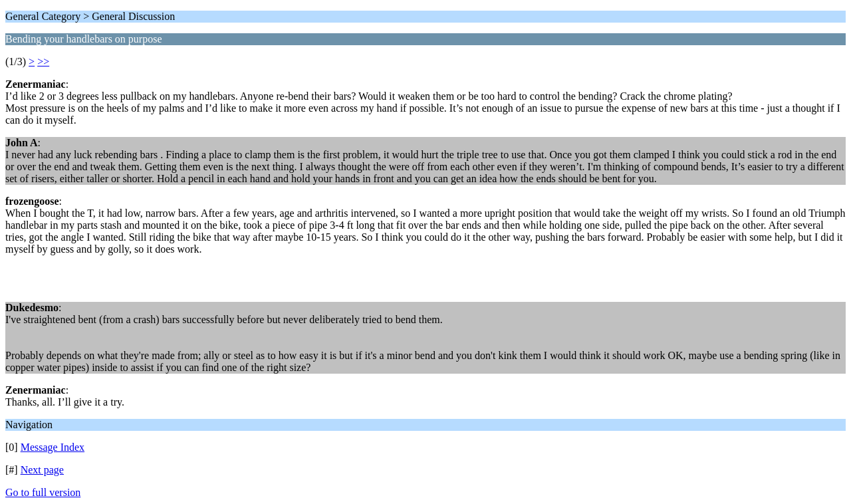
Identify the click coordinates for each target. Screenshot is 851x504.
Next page (42, 470)
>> (43, 62)
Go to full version (43, 492)
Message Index (53, 447)
